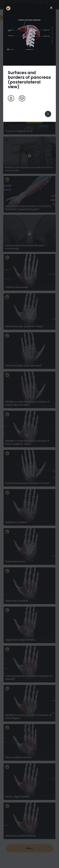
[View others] (48, 114)
